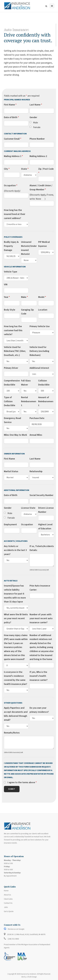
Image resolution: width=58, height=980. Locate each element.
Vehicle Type (11, 272)
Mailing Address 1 (13, 156)
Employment (10, 525)
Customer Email (13, 139)
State (25, 169)
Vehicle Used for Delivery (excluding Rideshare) (39, 351)
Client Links (8, 899)
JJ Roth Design (32, 977)
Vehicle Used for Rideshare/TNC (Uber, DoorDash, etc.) (15, 351)
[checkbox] (30, 122)
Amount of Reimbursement (46, 401)
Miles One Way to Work (15, 435)
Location (43, 310)
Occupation (11, 186)
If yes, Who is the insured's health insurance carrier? (39, 676)
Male (35, 123)
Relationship (36, 471)
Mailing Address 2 (38, 156)
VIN (6, 285)
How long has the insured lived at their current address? (15, 214)
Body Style (10, 310)
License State (28, 508)
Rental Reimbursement (29, 401)
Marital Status (11, 471)
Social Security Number (41, 495)
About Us (7, 895)
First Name (10, 105)
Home (6, 891)
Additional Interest (39, 368)
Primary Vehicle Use (40, 326)
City (7, 169)
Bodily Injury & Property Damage (11, 246)
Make (24, 297)
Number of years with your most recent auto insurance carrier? (41, 618)
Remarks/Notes (12, 733)
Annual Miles (36, 435)
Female (37, 127)
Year (7, 297)
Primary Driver (11, 368)
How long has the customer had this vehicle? (13, 330)
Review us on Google (14, 929)
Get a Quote (9, 911)
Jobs (6, 907)
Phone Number (37, 139)
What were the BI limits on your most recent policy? (16, 618)
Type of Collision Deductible (10, 401)
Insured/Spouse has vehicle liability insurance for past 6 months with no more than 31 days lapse (15, 594)
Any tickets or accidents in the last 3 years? (15, 550)
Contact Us (8, 903)
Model (42, 297)
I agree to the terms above (22, 782)
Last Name (36, 105)
